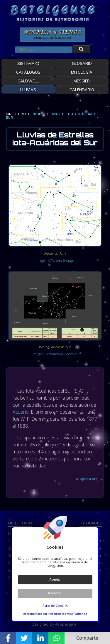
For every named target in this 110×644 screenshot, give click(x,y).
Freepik (53, 614)
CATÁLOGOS (28, 72)
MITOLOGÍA (82, 72)
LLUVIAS (28, 90)
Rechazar (55, 593)
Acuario (21, 412)
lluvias (54, 114)
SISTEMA (28, 63)
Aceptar (55, 580)
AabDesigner (67, 624)
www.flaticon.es (77, 614)
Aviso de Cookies (55, 606)
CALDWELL (28, 81)
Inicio (37, 114)
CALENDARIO (82, 90)
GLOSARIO (82, 63)
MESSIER (82, 81)
